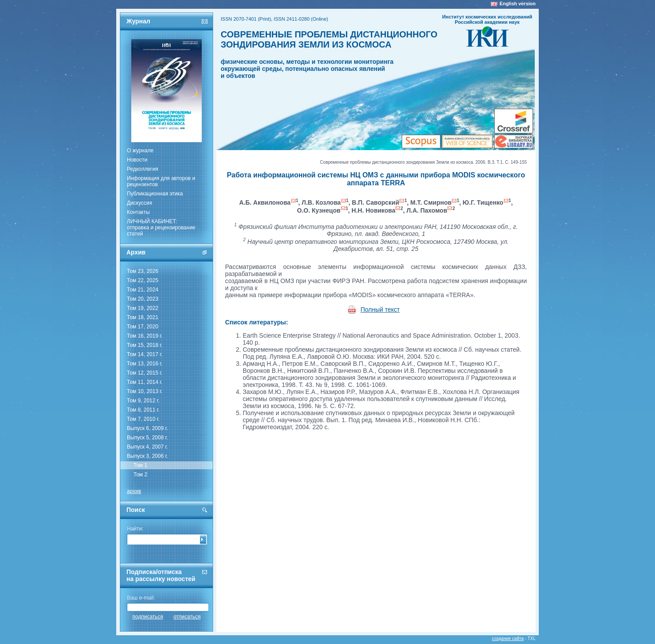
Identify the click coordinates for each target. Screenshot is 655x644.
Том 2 (140, 475)
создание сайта (508, 638)
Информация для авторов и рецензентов (161, 181)
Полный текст (380, 309)
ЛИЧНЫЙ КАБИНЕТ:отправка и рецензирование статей (161, 228)
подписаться (148, 617)
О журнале (140, 151)
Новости (137, 160)
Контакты (138, 212)
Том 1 (140, 465)
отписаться (187, 617)
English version (518, 4)
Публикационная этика (155, 194)
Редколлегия (142, 169)
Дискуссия (139, 203)
